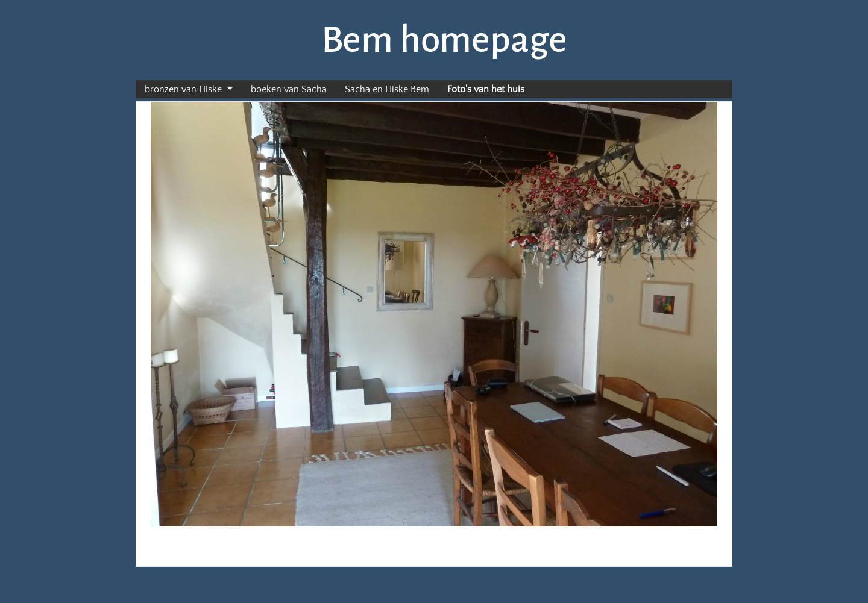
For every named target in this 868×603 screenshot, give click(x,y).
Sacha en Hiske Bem (387, 89)
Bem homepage (444, 40)
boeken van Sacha (289, 89)
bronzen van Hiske (183, 89)
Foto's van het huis (486, 89)
